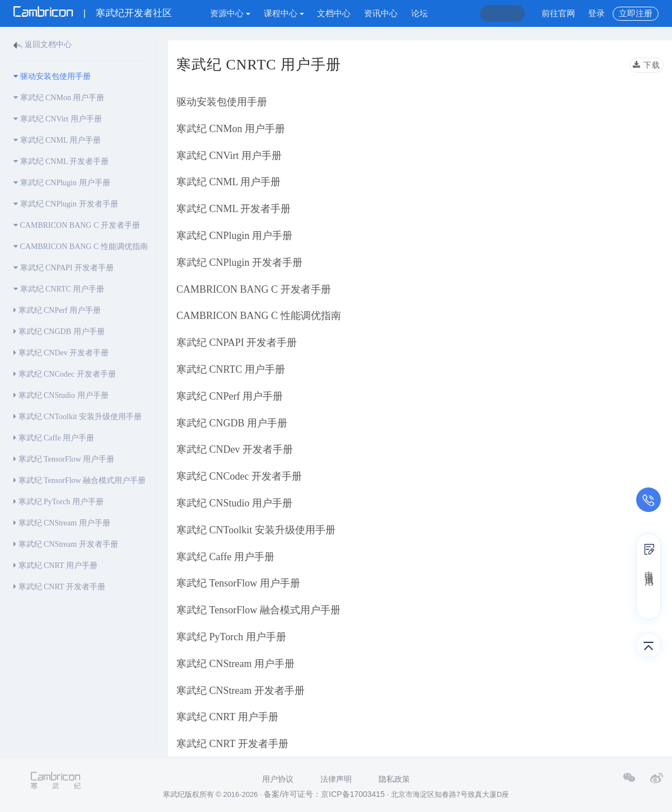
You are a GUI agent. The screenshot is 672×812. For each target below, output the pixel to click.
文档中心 (334, 13)
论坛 (419, 13)
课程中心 (284, 13)
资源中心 (230, 13)
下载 (647, 65)
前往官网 (558, 13)
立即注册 (636, 13)
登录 (596, 13)
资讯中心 (381, 13)
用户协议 (278, 779)
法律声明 (336, 779)
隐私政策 (394, 779)
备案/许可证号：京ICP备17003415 (324, 794)
